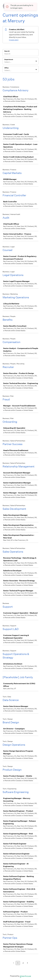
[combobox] (5, 62)
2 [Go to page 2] (23, 963)
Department (9, 59)
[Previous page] (14, 963)
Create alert (14, 40)
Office (7, 68)
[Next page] (27, 963)
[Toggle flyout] (36, 61)
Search (7, 51)
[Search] (20, 54)
